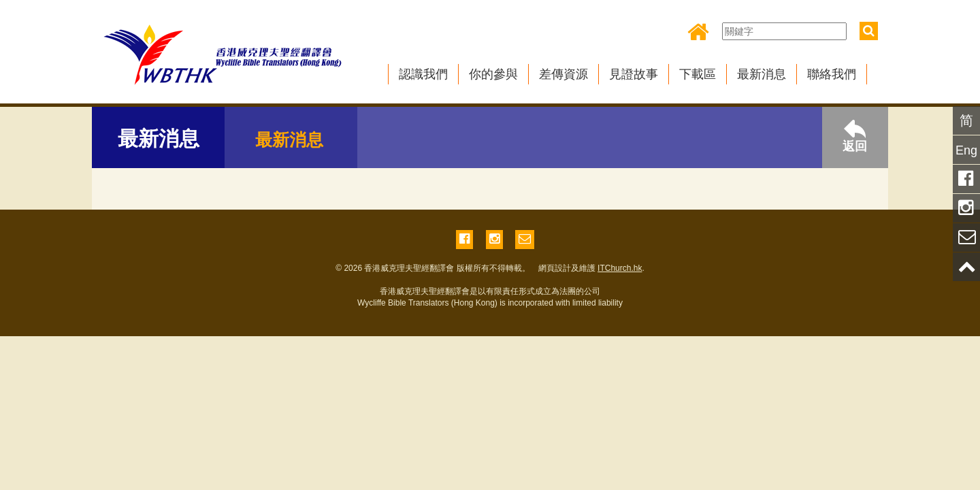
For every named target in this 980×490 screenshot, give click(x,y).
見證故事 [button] (634, 74)
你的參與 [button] (493, 74)
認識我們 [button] (423, 74)
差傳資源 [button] (563, 74)
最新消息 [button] (762, 74)
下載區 (698, 74)
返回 (855, 136)
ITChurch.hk (620, 268)
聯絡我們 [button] (832, 74)
